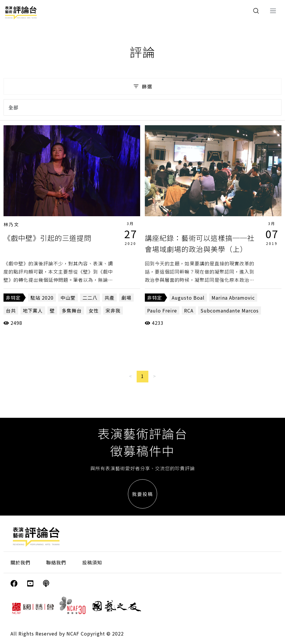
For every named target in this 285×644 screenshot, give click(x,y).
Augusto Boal (188, 298)
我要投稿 (142, 494)
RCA (189, 310)
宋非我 (113, 310)
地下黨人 (33, 310)
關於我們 (20, 562)
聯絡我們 (56, 562)
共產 (109, 298)
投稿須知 (92, 562)
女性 (94, 310)
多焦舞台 (72, 310)
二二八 (90, 298)
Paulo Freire (162, 310)
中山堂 (68, 298)
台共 (11, 310)
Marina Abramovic (233, 298)
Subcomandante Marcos (230, 310)
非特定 (13, 298)
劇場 (126, 298)
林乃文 (11, 224)
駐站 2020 (42, 298)
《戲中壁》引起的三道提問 (47, 238)
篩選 (142, 86)
